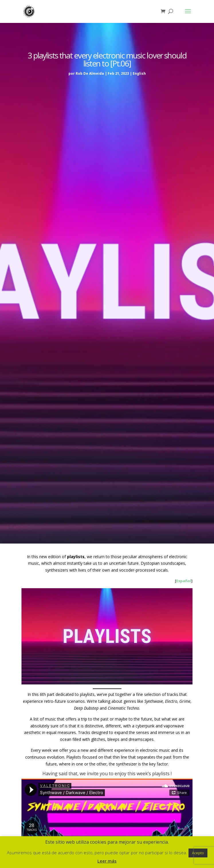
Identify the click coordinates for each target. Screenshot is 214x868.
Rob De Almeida (90, 73)
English (139, 73)
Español (184, 581)
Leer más (107, 861)
